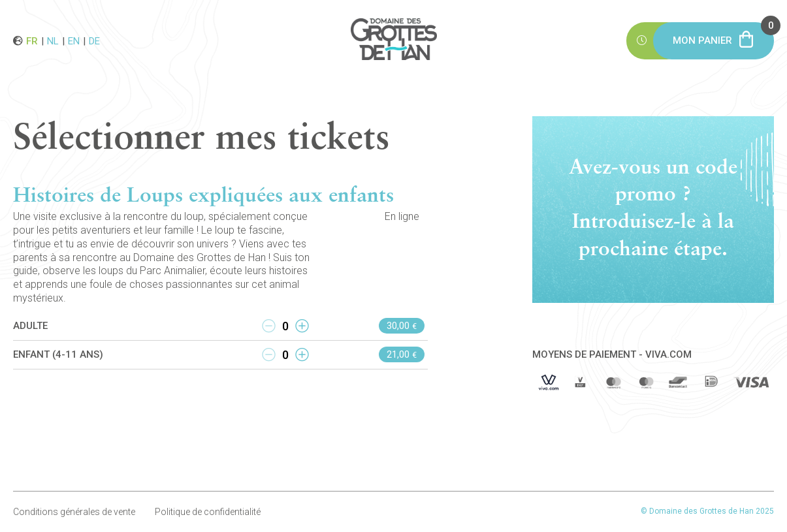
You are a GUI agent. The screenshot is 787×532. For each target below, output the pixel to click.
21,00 (402, 354)
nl (53, 40)
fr (32, 40)
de (94, 40)
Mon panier (723, 34)
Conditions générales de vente (74, 512)
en (74, 40)
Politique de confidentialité (208, 512)
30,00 (402, 326)
